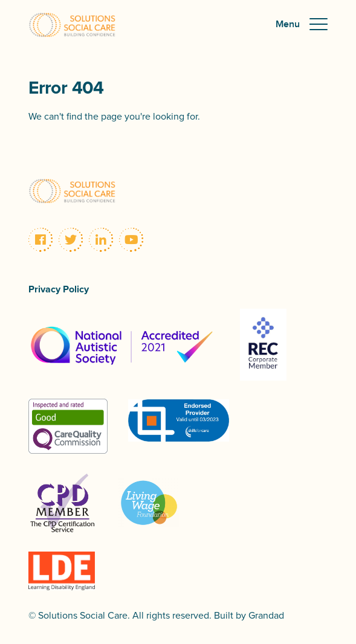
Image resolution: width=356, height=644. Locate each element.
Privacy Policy (59, 289)
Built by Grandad (249, 616)
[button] (302, 25)
